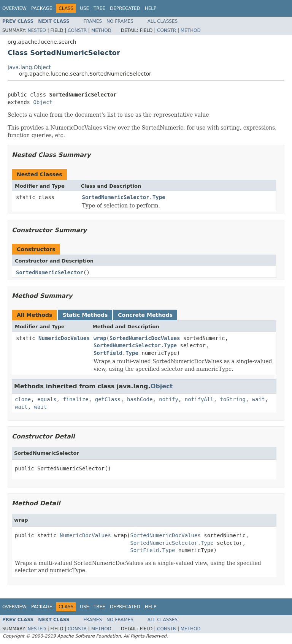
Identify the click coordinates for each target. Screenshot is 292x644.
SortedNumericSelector (50, 272)
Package (42, 8)
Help (151, 8)
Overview (14, 8)
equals (47, 399)
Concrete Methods (145, 315)
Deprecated (125, 8)
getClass (108, 399)
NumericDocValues (64, 338)
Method (101, 30)
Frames (93, 21)
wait (259, 399)
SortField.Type (116, 353)
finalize (75, 399)
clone (23, 399)
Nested (36, 30)
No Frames (120, 21)
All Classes (163, 21)
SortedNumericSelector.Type (124, 197)
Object (43, 102)
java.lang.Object (29, 67)
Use (84, 8)
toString (233, 399)
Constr (77, 30)
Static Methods (85, 315)
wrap (100, 338)
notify (169, 399)
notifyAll (199, 399)
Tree (99, 8)
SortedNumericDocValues (145, 338)
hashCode (140, 399)
